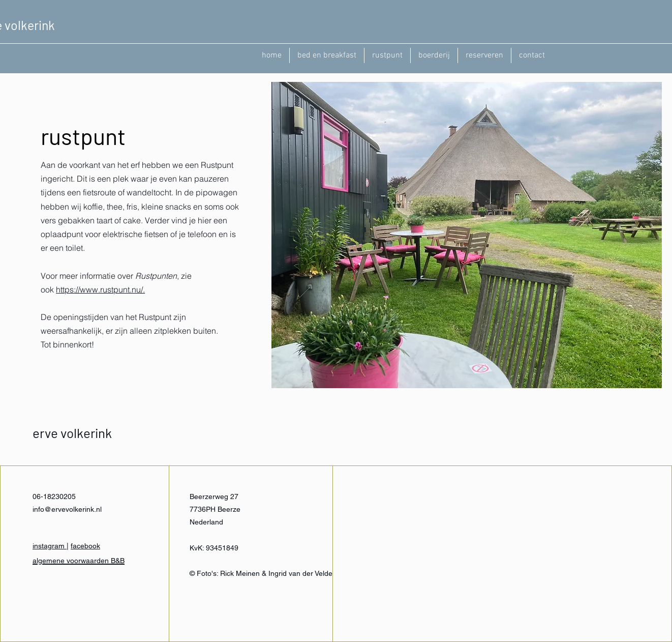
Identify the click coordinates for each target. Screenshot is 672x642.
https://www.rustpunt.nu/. (100, 289)
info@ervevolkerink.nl (67, 509)
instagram (50, 546)
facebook (85, 546)
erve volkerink (72, 433)
